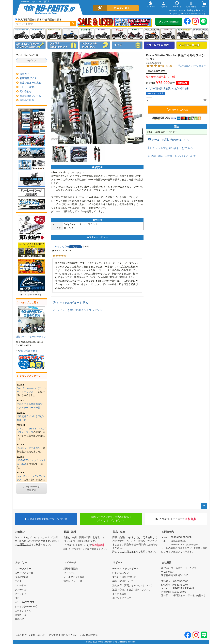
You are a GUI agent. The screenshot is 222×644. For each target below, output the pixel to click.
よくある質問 (119, 594)
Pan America (152, 34)
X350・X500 (168, 34)
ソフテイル (103, 34)
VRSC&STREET (184, 34)
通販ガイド (26, 74)
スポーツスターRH (25, 573)
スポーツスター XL (21, 34)
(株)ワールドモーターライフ (31, 337)
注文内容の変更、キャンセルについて (132, 585)
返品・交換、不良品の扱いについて (131, 590)
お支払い (20, 532)
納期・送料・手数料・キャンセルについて (173, 156)
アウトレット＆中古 (159, 45)
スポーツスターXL (24, 569)
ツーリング (86, 34)
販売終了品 (21, 615)
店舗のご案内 (27, 100)
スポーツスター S (38, 34)
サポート (118, 562)
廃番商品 (19, 619)
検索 (73, 24)
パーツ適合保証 (169, 22)
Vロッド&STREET (24, 602)
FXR (17, 598)
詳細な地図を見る (28, 351)
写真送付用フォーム (30, 96)
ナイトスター (54, 34)
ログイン (31, 60)
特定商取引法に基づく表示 (63, 635)
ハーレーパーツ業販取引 (31, 488)
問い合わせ (26, 91)
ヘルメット (95, 45)
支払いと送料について (124, 577)
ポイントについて (122, 598)
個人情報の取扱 (90, 635)
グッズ (127, 45)
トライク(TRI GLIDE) (135, 34)
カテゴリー (21, 562)
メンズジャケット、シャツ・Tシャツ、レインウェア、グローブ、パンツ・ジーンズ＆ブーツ (63, 45)
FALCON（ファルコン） (30, 448)
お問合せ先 (168, 532)
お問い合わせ (38, 635)
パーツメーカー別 (192, 45)
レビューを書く (28, 87)
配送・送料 (70, 532)
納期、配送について (123, 581)
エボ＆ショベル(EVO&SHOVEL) (201, 34)
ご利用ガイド (24, 544)
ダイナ (119, 34)
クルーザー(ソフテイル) (70, 34)
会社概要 (167, 562)
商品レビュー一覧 (73, 581)
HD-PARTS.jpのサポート (125, 569)
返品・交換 (119, 532)
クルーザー (21, 585)
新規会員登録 (71, 569)
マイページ (70, 562)
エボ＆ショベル (23, 611)
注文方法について (122, 573)
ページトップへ (204, 506)
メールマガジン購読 (74, 577)
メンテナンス (30, 45)
